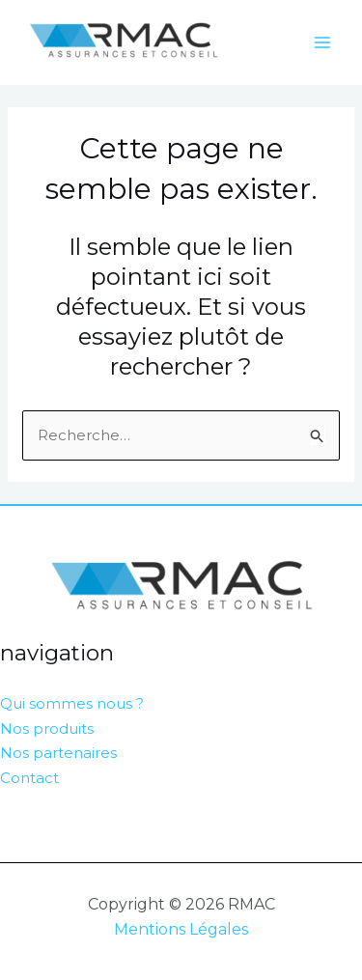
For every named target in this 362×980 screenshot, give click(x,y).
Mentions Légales (181, 929)
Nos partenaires (58, 753)
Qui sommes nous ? (72, 703)
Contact (29, 778)
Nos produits (47, 728)
